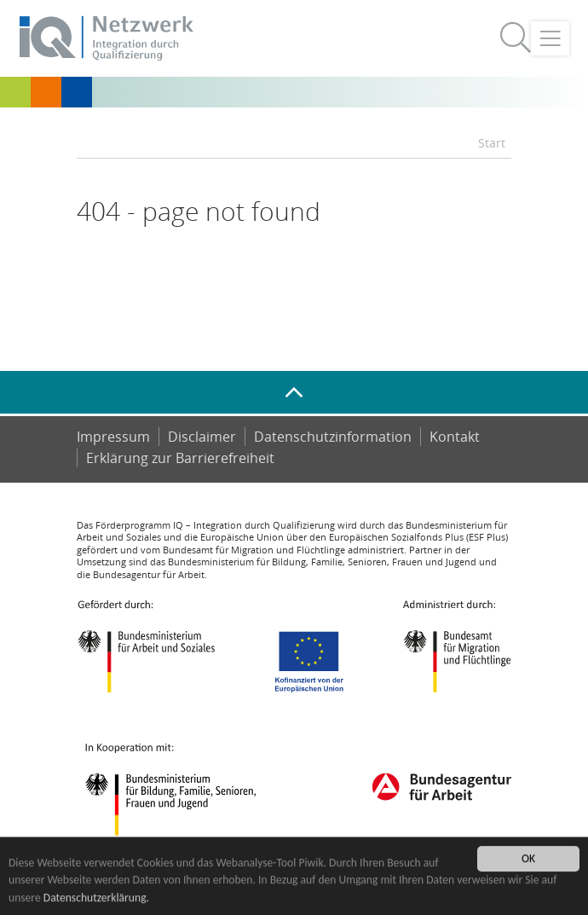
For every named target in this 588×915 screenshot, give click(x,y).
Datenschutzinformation (333, 437)
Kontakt (455, 437)
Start (492, 143)
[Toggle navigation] (550, 38)
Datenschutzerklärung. (96, 898)
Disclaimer (202, 437)
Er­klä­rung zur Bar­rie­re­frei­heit (180, 458)
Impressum (113, 437)
